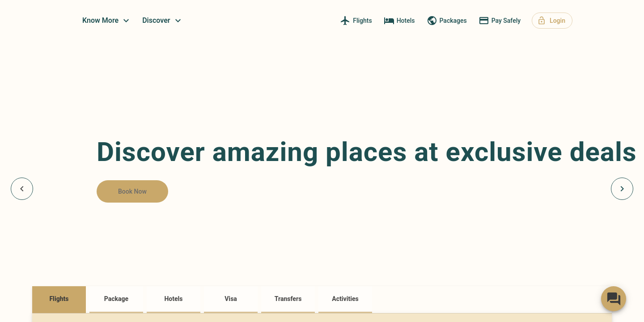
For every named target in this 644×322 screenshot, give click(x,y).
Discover (237, 21)
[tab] (59, 300)
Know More (181, 21)
